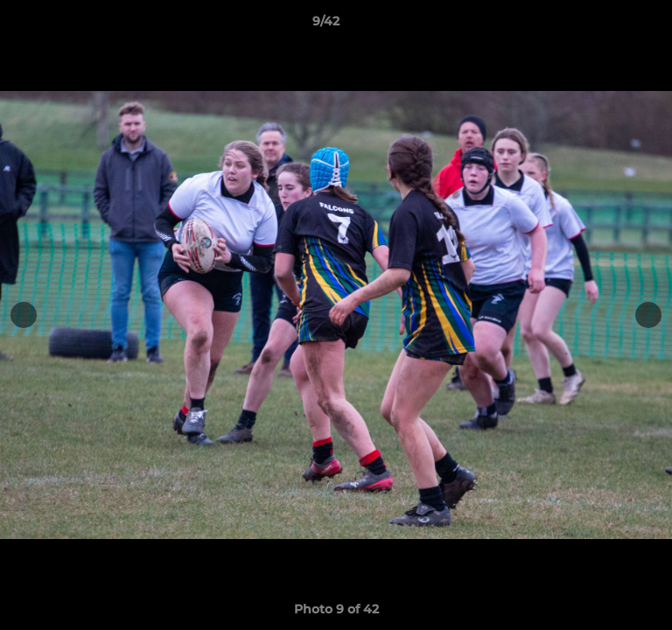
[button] (609, 25)
